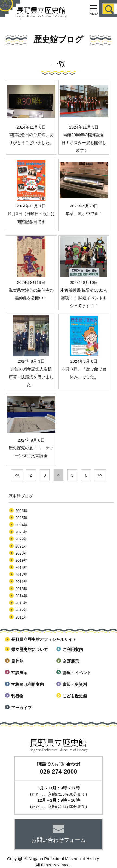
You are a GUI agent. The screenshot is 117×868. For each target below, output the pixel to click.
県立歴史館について (30, 649)
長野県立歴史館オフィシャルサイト (44, 639)
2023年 (21, 532)
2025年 (21, 518)
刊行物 (17, 696)
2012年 (21, 610)
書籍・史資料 (75, 684)
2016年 (21, 582)
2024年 (21, 525)
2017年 (21, 575)
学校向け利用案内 (27, 684)
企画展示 (71, 661)
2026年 (21, 511)
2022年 (21, 539)
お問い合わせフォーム (59, 840)
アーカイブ (21, 708)
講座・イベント (77, 673)
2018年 (21, 567)
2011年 (21, 617)
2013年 (21, 603)
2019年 (21, 560)
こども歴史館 (75, 696)
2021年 (21, 546)
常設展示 (19, 673)
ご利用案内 (73, 649)
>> (100, 475)
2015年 (21, 589)
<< (17, 475)
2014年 (21, 596)
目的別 (17, 661)
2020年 (21, 553)
